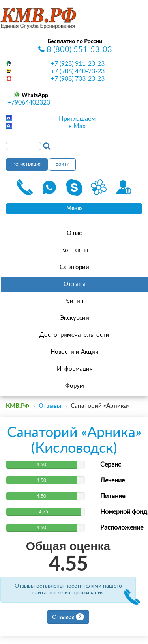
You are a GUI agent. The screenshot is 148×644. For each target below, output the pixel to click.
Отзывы (75, 284)
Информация (75, 369)
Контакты (75, 250)
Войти (62, 164)
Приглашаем (77, 119)
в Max (77, 126)
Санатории (74, 267)
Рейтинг (74, 301)
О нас (74, 233)
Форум (75, 386)
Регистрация (27, 164)
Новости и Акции (75, 352)
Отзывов (68, 617)
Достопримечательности (74, 335)
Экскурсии (75, 318)
